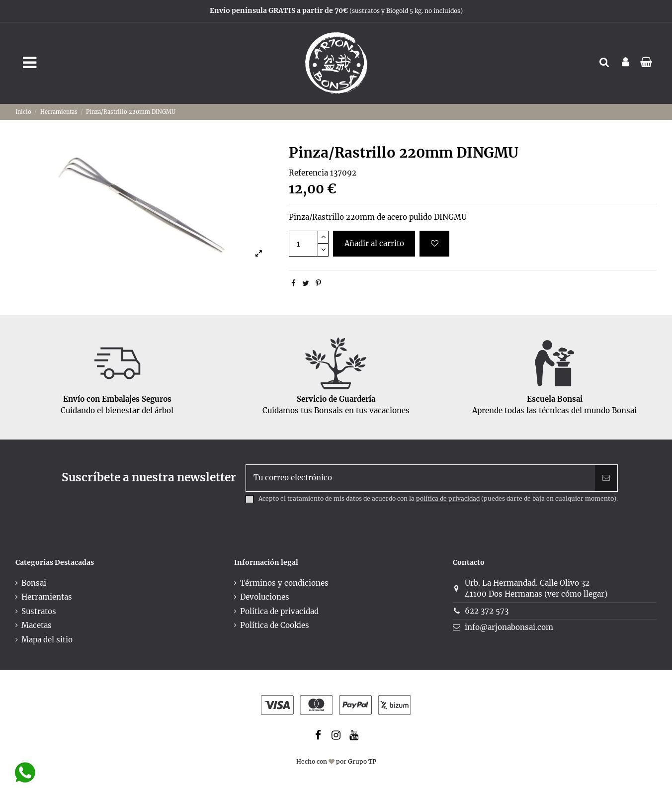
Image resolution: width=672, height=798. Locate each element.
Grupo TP (362, 761)
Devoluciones (265, 597)
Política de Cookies (275, 625)
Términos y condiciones (284, 583)
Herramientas (47, 597)
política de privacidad (448, 499)
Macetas (37, 625)
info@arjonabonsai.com (509, 627)
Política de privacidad (279, 611)
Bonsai (34, 583)
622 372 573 (487, 611)
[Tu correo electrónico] (421, 478)
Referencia (308, 173)
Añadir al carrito (374, 243)
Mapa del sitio (47, 640)
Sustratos (39, 611)
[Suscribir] (606, 478)
